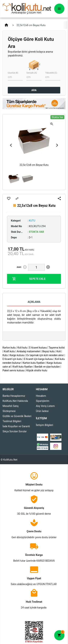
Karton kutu (9, 348)
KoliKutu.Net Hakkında (15, 401)
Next (57, 145)
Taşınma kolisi (57, 348)
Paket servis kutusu (14, 370)
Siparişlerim (43, 401)
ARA (34, 90)
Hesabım (41, 396)
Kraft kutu (9, 351)
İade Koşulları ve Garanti (16, 426)
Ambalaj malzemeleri (29, 351)
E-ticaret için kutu (12, 359)
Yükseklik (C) (51, 73)
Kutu (5, 355)
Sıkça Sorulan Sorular (15, 431)
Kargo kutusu (17, 355)
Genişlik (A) (32, 73)
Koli (58, 351)
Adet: (19, 267)
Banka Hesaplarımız (14, 396)
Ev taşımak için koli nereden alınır (45, 355)
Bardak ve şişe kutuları (47, 367)
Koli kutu (22, 348)
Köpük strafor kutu (37, 370)
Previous (11, 145)
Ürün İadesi (42, 411)
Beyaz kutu (48, 351)
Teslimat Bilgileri (12, 421)
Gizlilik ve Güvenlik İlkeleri (17, 416)
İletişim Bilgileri (45, 425)
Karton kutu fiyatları (34, 363)
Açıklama (34, 302)
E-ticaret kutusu (38, 348)
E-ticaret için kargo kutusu (38, 359)
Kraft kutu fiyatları (23, 367)
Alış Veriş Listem (45, 406)
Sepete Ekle (29, 279)
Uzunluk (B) (13, 73)
